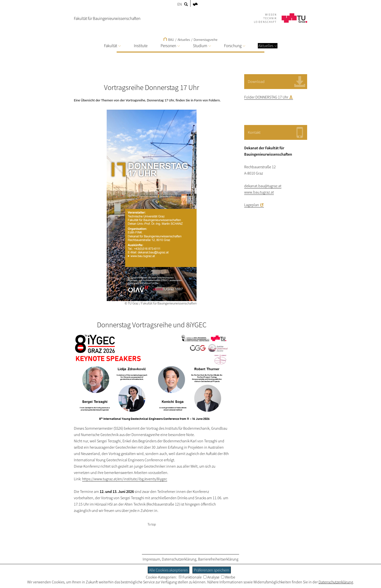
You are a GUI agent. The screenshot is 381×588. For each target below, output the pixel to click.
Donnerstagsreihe (206, 40)
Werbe (228, 577)
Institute (141, 46)
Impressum (151, 559)
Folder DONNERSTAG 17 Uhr (266, 97)
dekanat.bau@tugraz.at (263, 186)
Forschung (235, 46)
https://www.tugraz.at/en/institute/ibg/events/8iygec (125, 479)
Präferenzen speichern (212, 570)
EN (180, 4)
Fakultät (112, 46)
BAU (169, 40)
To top (152, 524)
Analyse (211, 577)
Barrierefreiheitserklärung (218, 559)
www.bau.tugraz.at (259, 192)
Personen (170, 46)
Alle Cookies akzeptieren (169, 570)
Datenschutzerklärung (179, 559)
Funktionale (190, 577)
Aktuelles (268, 46)
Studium (202, 46)
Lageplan (252, 205)
